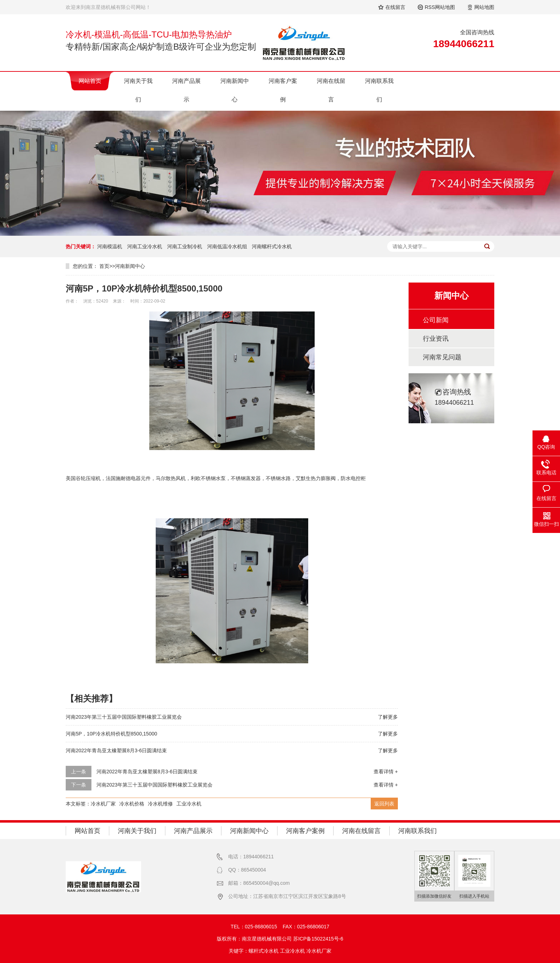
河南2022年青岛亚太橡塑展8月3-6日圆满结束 (116, 750)
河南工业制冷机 (185, 246)
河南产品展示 (186, 90)
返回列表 (384, 804)
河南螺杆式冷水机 (272, 246)
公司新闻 (436, 320)
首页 (104, 266)
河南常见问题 (442, 357)
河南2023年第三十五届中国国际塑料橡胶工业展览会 (124, 717)
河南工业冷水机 (145, 246)
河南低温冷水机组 (227, 246)
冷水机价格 (132, 804)
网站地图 (484, 7)
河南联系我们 (379, 90)
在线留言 (395, 7)
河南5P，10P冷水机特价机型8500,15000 (111, 734)
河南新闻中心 (235, 90)
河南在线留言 (331, 90)
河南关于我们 (138, 90)
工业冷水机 (189, 804)
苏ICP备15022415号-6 (318, 939)
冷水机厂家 (103, 804)
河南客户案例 (283, 90)
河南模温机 (110, 246)
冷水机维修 (160, 804)
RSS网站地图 (440, 7)
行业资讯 (436, 339)
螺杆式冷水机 (264, 951)
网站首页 (90, 81)
